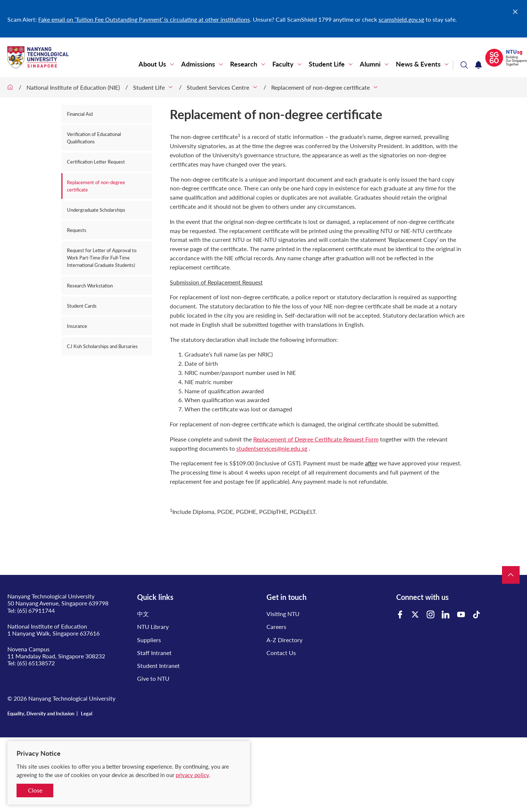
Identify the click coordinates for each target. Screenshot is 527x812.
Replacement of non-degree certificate (320, 87)
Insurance (77, 326)
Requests (77, 230)
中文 (143, 614)
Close (35, 790)
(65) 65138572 (36, 663)
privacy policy (192, 775)
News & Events (418, 64)
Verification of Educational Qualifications (94, 138)
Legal (87, 713)
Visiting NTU (283, 614)
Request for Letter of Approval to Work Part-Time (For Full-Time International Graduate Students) (102, 258)
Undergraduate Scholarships (96, 210)
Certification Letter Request (96, 162)
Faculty (283, 64)
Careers (276, 627)
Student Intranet (158, 666)
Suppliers (149, 640)
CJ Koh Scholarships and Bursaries (102, 346)
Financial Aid (80, 114)
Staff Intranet (154, 653)
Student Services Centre (218, 87)
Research (244, 64)
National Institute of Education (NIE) (73, 87)
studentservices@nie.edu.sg (272, 448)
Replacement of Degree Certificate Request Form (316, 439)
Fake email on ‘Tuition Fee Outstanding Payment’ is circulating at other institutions (144, 19)
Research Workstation (90, 286)
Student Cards (82, 306)
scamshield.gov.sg (401, 19)
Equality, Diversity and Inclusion (41, 713)
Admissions (198, 64)
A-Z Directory (284, 640)
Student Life (327, 64)
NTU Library (153, 627)
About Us (152, 64)
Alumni (370, 64)
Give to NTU (153, 678)
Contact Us (281, 653)
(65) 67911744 (36, 610)
